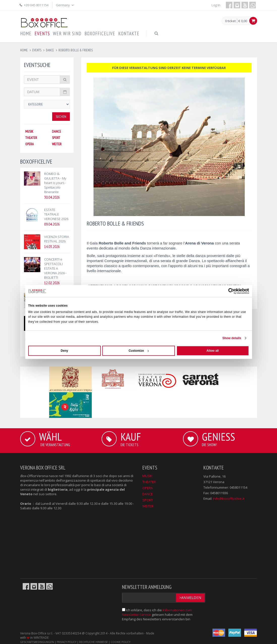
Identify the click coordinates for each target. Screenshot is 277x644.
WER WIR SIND (67, 33)
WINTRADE (41, 638)
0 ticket (230, 21)
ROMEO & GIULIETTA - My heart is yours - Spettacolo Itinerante (55, 183)
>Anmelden (190, 598)
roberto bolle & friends (76, 50)
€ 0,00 (243, 21)
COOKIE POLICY (120, 642)
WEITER (57, 144)
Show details (232, 338)
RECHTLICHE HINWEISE (94, 642)
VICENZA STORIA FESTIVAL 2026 (57, 239)
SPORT (56, 138)
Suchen (61, 117)
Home (24, 50)
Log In (216, 5)
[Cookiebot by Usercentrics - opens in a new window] (227, 291)
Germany (65, 5)
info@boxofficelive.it (229, 498)
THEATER (31, 138)
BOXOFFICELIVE (100, 33)
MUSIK (29, 131)
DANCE (56, 131)
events (37, 50)
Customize (139, 351)
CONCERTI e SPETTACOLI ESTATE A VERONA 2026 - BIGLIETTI (55, 268)
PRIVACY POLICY (67, 642)
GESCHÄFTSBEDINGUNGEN (37, 642)
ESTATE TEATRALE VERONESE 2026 (56, 214)
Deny (64, 351)
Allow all (213, 351)
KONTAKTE (129, 33)
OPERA (29, 144)
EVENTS (42, 33)
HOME (26, 33)
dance (50, 50)
